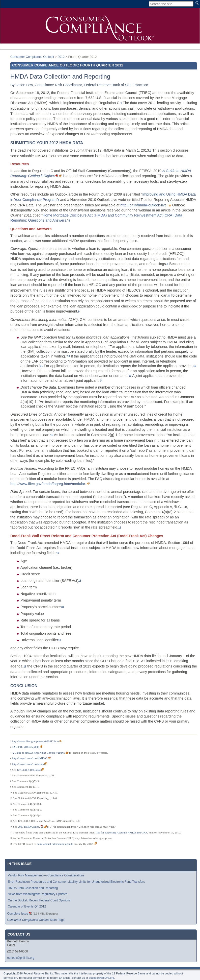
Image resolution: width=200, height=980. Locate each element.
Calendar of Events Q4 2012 (27, 906)
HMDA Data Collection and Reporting (33, 888)
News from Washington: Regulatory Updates (38, 894)
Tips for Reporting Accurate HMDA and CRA (121, 832)
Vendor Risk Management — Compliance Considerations (46, 875)
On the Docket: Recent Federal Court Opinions (39, 900)
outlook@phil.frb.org (21, 958)
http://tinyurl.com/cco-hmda (28, 764)
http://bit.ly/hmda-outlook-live (144, 205)
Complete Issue (18, 914)
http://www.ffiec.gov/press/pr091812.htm (35, 741)
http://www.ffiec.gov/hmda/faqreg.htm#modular (48, 484)
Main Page (36, 920)
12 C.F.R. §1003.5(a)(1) (26, 747)
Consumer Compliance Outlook (32, 57)
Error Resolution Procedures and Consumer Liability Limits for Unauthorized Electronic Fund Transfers (76, 882)
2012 (61, 57)
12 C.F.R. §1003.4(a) (29, 770)
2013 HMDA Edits (29, 827)
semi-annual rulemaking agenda (55, 844)
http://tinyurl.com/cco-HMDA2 (30, 758)
